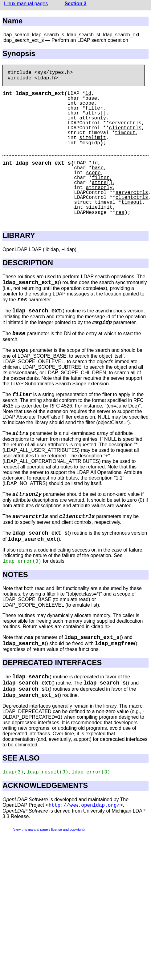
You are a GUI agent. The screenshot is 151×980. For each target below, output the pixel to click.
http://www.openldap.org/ (84, 805)
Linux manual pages (26, 4)
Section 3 (75, 4)
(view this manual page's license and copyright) (49, 829)
